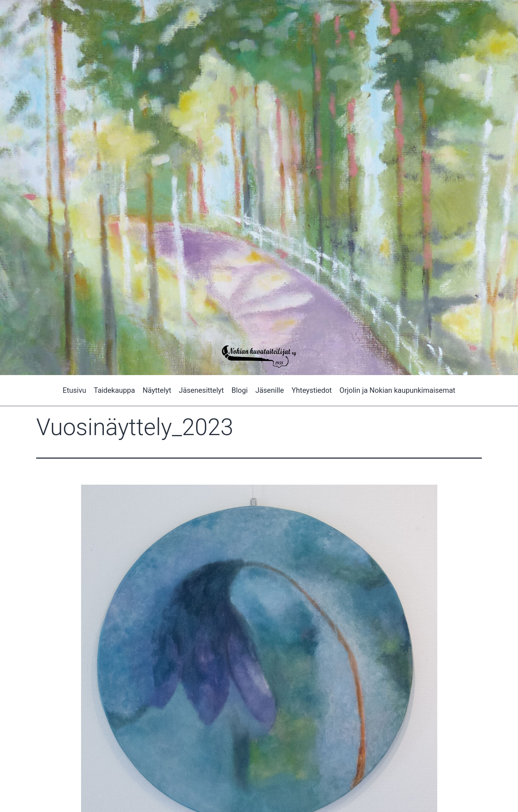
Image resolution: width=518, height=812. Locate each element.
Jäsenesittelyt (201, 390)
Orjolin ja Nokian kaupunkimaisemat (397, 390)
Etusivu (74, 390)
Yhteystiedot (312, 390)
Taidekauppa (114, 390)
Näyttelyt (157, 390)
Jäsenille (269, 390)
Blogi (239, 390)
